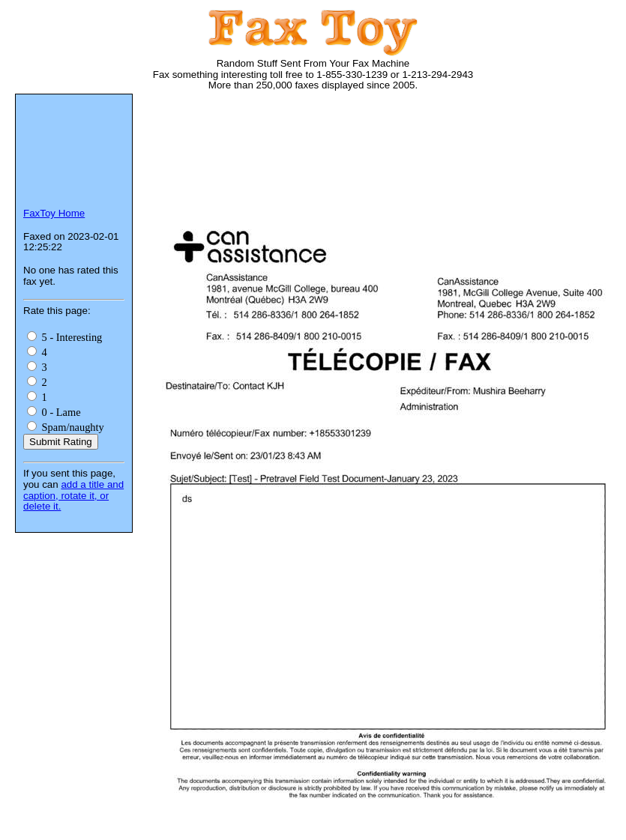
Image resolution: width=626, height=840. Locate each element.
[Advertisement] (216, 163)
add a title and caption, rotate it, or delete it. (73, 495)
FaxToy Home (54, 213)
